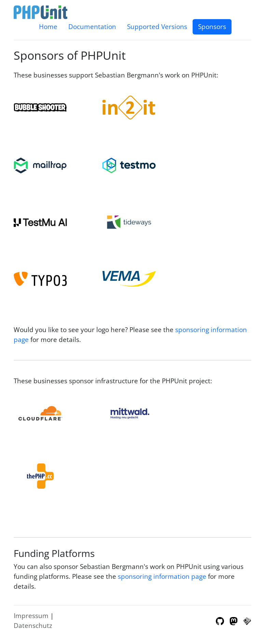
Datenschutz (33, 625)
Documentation (92, 26)
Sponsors (212, 26)
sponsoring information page (162, 576)
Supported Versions (157, 26)
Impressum (31, 616)
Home (48, 26)
